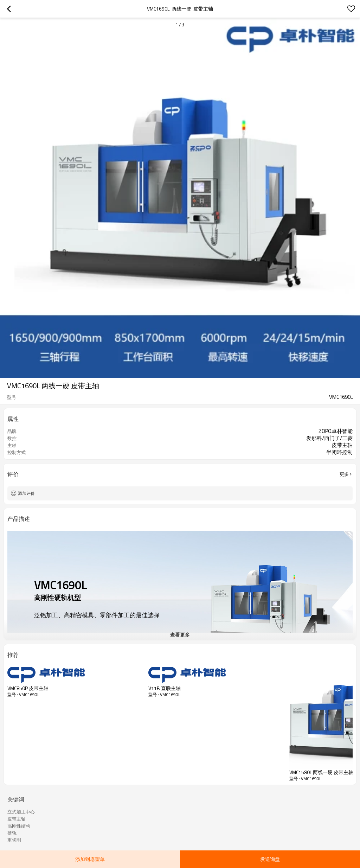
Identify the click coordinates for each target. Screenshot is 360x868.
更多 (344, 474)
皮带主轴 (17, 819)
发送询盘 (270, 859)
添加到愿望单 (90, 859)
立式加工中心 (21, 812)
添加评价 (26, 493)
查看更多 (180, 635)
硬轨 (12, 833)
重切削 (14, 840)
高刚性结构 (19, 826)
